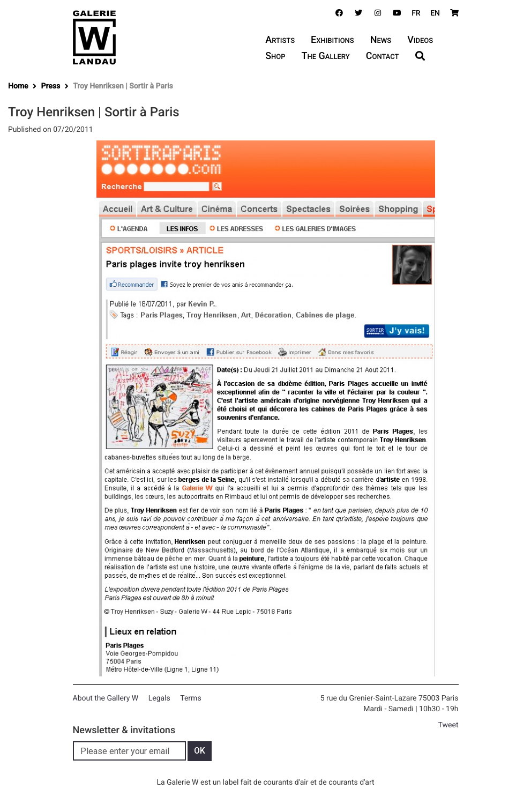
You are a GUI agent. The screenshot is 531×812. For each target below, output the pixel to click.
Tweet (448, 725)
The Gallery (326, 56)
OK (200, 751)
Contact (383, 56)
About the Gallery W (106, 698)
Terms (190, 698)
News (381, 40)
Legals (159, 698)
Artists (280, 40)
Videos (420, 40)
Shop (275, 56)
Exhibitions (332, 40)
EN (435, 13)
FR (416, 13)
